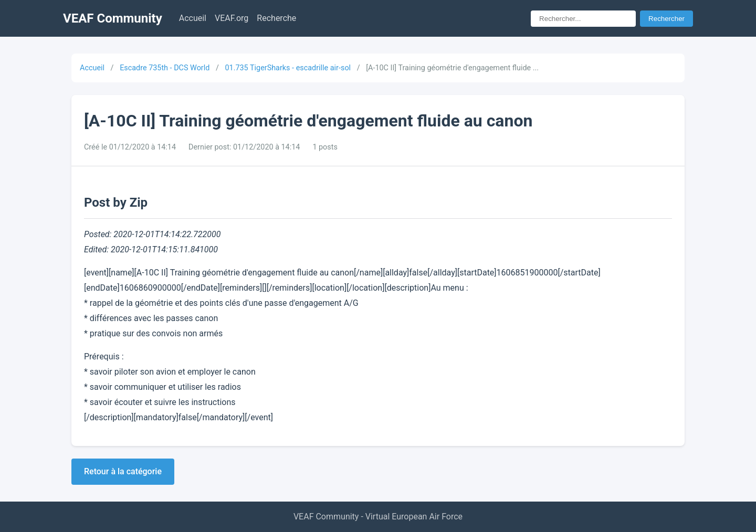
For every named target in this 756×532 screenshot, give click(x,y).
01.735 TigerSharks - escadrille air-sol (288, 68)
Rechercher (666, 19)
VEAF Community (113, 18)
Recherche (276, 18)
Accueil (193, 18)
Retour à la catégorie (123, 471)
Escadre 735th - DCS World (165, 68)
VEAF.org (232, 18)
